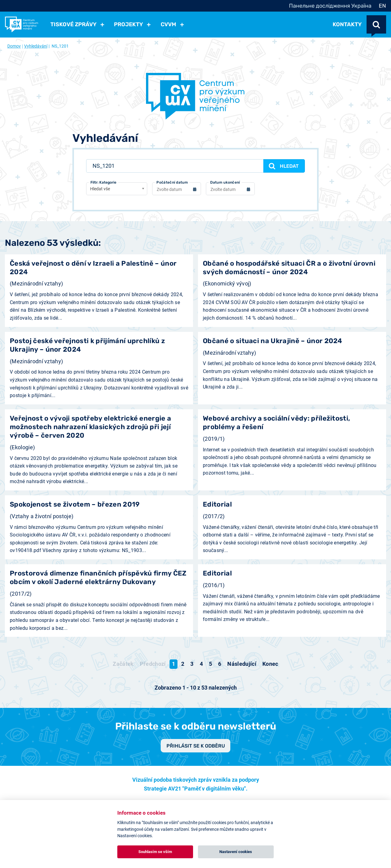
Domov (14, 46)
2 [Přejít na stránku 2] (183, 665)
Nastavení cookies (236, 852)
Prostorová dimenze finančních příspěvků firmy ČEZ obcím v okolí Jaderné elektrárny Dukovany (98, 578)
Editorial (217, 505)
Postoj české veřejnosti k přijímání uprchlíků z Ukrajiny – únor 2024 (87, 346)
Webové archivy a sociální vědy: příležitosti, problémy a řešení (276, 423)
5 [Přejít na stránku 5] (210, 665)
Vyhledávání (36, 46)
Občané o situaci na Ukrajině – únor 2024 (273, 342)
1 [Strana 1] (174, 665)
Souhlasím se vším (155, 852)
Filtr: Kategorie (103, 183)
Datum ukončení (225, 183)
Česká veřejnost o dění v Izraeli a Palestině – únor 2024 (93, 269)
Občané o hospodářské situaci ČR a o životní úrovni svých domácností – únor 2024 (289, 269)
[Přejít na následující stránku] (242, 665)
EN (382, 6)
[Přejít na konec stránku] (270, 665)
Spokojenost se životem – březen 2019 (75, 505)
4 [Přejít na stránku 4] (201, 665)
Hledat (283, 166)
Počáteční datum (172, 183)
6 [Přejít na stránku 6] (220, 665)
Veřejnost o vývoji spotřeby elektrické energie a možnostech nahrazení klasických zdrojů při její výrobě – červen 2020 (90, 428)
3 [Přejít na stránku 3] (192, 665)
